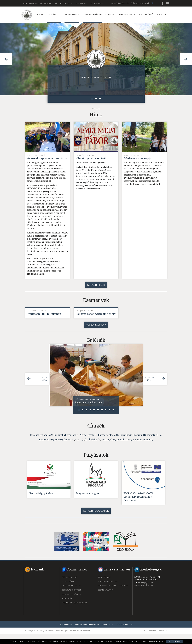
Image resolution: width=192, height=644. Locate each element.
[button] (6, 59)
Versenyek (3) (109, 448)
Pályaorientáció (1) (108, 444)
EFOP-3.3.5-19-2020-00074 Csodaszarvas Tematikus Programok (139, 506)
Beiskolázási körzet (71, 600)
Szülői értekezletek (71, 596)
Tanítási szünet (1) (143, 448)
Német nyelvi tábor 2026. (93, 159)
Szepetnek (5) (154, 444)
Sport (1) (80, 448)
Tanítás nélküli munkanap (45, 318)
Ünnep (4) (69, 448)
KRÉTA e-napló (66, 3)
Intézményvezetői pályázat (74, 613)
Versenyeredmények (108, 591)
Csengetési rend (69, 587)
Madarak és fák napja (139, 158)
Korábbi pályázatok (96, 521)
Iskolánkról (54, 18)
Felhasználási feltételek (87, 634)
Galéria (110, 15)
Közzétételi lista (125, 634)
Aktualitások (72, 18)
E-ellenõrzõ (146, 15)
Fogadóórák (68, 591)
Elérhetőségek (97, 3)
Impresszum (108, 634)
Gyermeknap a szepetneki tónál (45, 161)
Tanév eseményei (92, 18)
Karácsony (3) (46, 448)
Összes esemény (96, 333)
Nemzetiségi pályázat (41, 502)
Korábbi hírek (96, 289)
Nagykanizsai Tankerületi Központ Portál (40, 3)
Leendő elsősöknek (71, 604)
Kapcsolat (163, 15)
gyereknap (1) (124, 448)
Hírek (40, 15)
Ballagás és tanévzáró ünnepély (90, 320)
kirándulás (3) (93, 448)
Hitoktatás (67, 609)
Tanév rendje (104, 587)
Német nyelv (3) (89, 444)
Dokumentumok (127, 15)
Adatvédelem (66, 634)
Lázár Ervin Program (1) (133, 444)
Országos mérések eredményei (113, 596)
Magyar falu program (88, 502)
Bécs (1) (59, 448)
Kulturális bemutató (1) (66, 444)
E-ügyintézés (82, 3)
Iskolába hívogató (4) (41, 444)
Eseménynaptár (105, 600)
